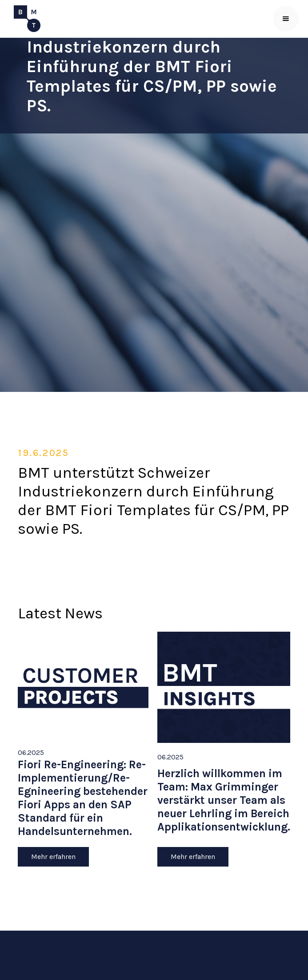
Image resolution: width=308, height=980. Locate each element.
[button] (286, 19)
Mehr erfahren (53, 857)
